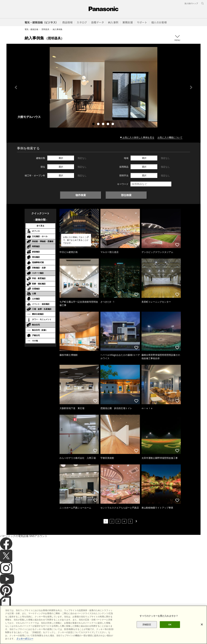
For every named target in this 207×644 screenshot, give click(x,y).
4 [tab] (108, 124)
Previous (16, 87)
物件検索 (81, 195)
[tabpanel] (103, 87)
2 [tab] (99, 124)
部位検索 (126, 195)
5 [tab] (113, 124)
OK (170, 630)
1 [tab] (94, 124)
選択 (61, 158)
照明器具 (45, 29)
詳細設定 (147, 630)
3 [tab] (103, 124)
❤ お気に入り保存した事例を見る (137, 137)
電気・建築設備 (31, 29)
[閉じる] (202, 630)
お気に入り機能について (170, 137)
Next (191, 87)
